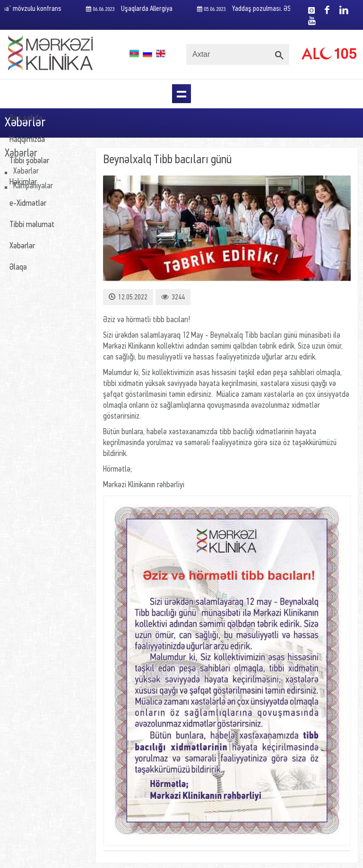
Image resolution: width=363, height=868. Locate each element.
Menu (181, 94)
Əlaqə (18, 267)
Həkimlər (23, 182)
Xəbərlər (22, 246)
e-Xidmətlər (28, 204)
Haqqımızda (27, 140)
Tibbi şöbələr (29, 161)
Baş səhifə (26, 118)
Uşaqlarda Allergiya (130, 9)
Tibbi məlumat (32, 225)
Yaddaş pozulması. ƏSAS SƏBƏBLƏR (264, 9)
